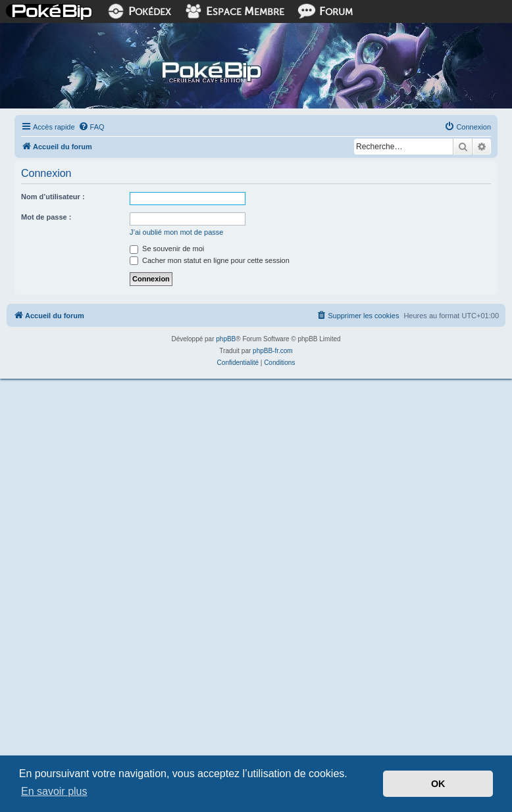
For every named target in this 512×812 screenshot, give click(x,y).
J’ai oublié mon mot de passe (176, 232)
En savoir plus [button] (54, 791)
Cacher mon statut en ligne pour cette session (210, 260)
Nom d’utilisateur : (53, 197)
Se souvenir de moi (167, 249)
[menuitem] (91, 127)
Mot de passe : (46, 217)
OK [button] (438, 784)
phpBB (226, 339)
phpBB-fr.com (273, 351)
